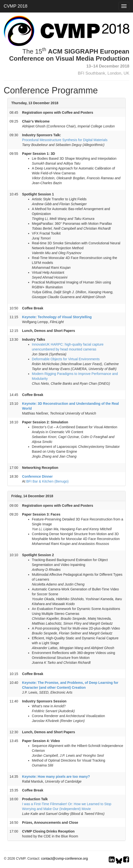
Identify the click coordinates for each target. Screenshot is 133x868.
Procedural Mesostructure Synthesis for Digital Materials (65, 140)
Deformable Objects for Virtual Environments (66, 359)
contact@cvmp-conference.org (65, 858)
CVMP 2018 (16, 6)
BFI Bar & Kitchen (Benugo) (47, 481)
